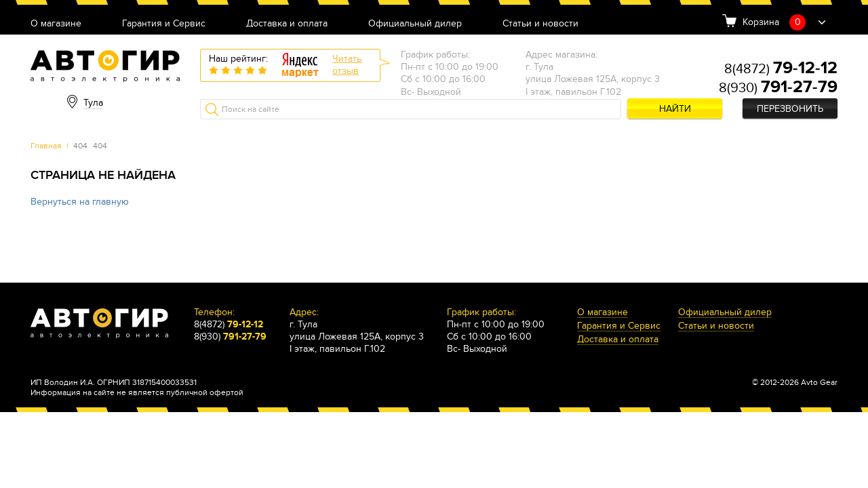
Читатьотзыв (347, 65)
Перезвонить (790, 109)
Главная (46, 146)
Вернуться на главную (80, 202)
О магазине (56, 24)
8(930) (778, 88)
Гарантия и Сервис (164, 24)
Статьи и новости (540, 24)
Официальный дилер (415, 24)
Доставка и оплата (287, 24)
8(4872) (781, 69)
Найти (675, 109)
